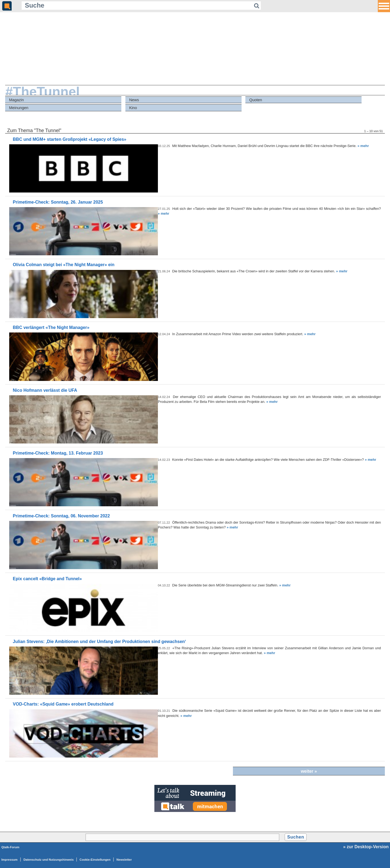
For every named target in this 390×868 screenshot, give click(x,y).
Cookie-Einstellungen (95, 860)
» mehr (363, 146)
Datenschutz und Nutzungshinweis (49, 860)
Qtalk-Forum (10, 847)
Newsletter (124, 860)
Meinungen (19, 108)
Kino (133, 108)
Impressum (9, 860)
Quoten (256, 100)
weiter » (309, 771)
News (134, 100)
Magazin (17, 100)
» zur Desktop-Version (366, 847)
